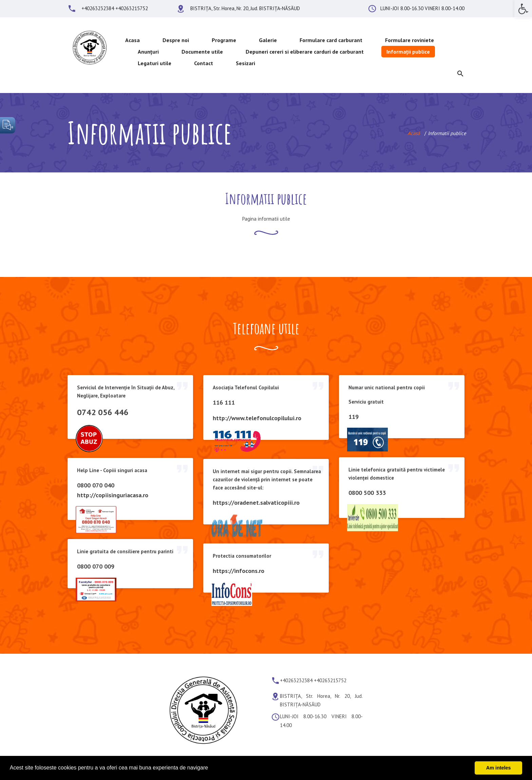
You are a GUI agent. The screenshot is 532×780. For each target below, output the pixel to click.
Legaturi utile (155, 63)
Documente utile (202, 52)
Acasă (414, 133)
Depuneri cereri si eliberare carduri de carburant (305, 52)
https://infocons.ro (239, 571)
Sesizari (245, 63)
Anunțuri (148, 52)
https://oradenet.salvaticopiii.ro (256, 503)
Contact (204, 63)
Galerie (268, 40)
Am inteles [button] (499, 768)
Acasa (132, 40)
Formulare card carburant (331, 40)
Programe (224, 40)
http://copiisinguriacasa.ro (113, 495)
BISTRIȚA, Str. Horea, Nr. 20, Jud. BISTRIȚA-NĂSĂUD (245, 8)
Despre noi (176, 40)
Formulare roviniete (410, 40)
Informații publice (408, 52)
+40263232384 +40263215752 (115, 8)
